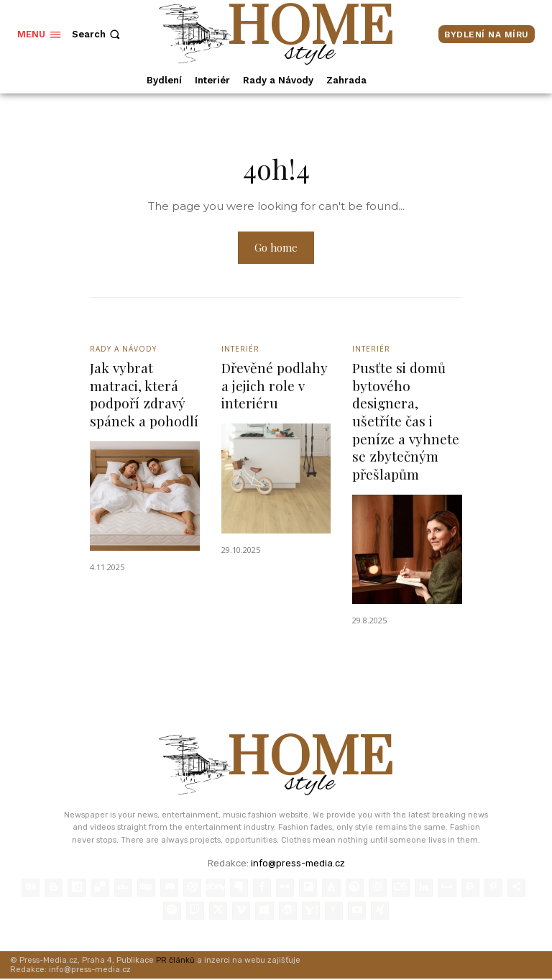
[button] (97, 34)
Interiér (240, 350)
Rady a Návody (123, 350)
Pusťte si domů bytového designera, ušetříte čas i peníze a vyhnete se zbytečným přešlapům (406, 421)
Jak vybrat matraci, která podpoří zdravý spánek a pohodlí (144, 395)
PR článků (175, 961)
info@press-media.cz (298, 864)
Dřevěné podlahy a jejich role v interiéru (275, 386)
